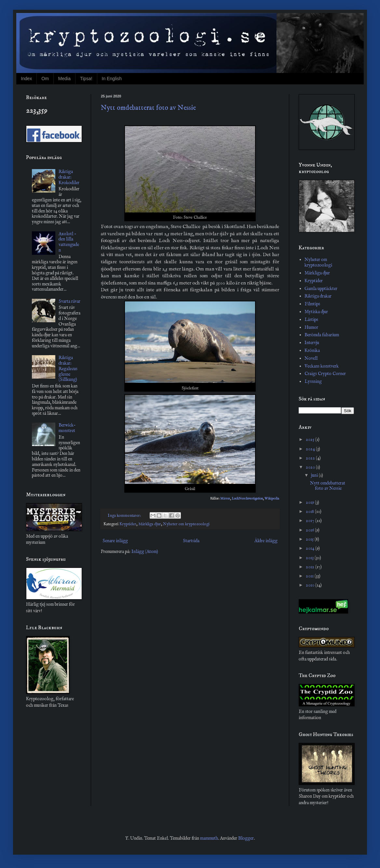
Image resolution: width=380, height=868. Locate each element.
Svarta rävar (69, 301)
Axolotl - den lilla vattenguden (69, 242)
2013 (310, 558)
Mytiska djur (316, 312)
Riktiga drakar (318, 296)
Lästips (311, 320)
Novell (311, 358)
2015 (310, 539)
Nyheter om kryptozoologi (186, 524)
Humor (311, 327)
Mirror (225, 499)
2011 (310, 576)
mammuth (209, 838)
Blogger (246, 838)
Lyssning (313, 382)
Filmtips (312, 304)
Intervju (312, 343)
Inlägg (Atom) (145, 552)
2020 (311, 467)
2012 (311, 567)
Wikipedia (272, 499)
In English (112, 79)
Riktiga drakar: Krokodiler (69, 177)
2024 (311, 449)
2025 (311, 440)
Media (64, 79)
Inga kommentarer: (125, 516)
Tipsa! (86, 79)
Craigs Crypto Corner (325, 374)
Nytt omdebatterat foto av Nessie (148, 108)
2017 (311, 521)
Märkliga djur (150, 524)
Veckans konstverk (322, 366)
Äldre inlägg (266, 541)
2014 (311, 548)
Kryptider (128, 524)
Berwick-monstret (67, 428)
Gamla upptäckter (321, 289)
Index (26, 79)
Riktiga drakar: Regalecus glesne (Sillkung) (68, 369)
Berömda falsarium (322, 335)
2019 (310, 502)
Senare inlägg (115, 541)
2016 (310, 530)
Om (45, 79)
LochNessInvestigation (247, 499)
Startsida (191, 541)
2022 (311, 458)
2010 (311, 585)
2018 (310, 512)
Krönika (312, 351)
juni (315, 475)
